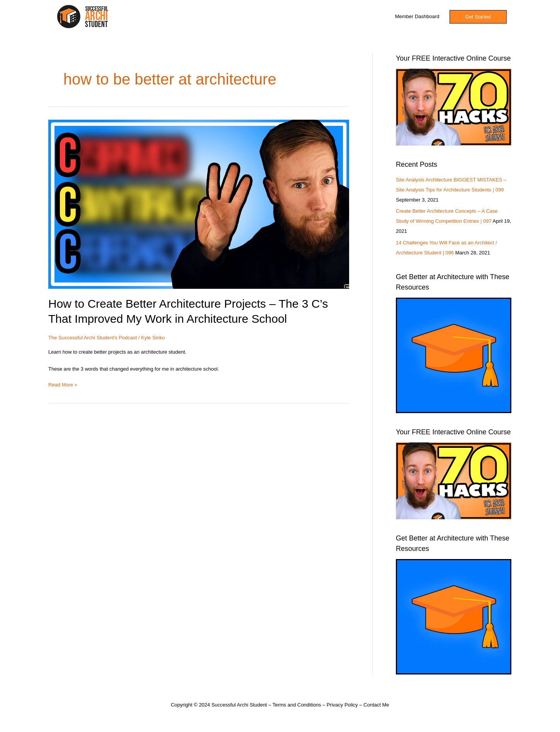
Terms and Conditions (297, 705)
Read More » (63, 384)
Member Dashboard (417, 16)
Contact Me (376, 705)
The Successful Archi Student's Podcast (92, 338)
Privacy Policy (342, 705)
